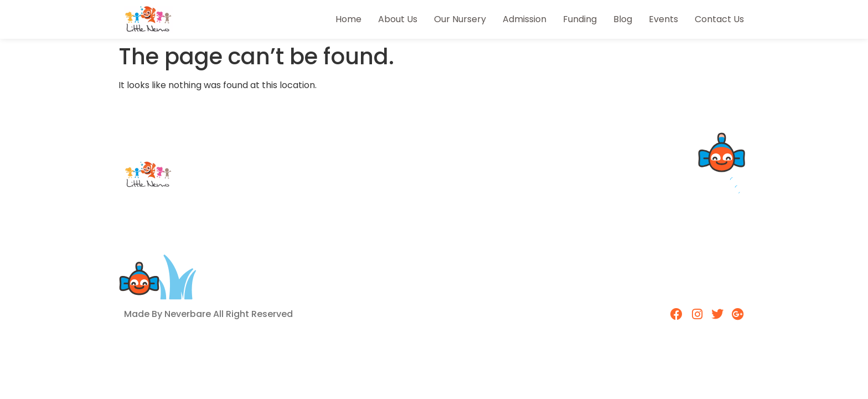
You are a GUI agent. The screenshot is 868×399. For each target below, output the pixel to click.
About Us (398, 19)
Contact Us (719, 19)
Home (348, 19)
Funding (580, 19)
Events (663, 19)
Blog (623, 19)
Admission (525, 19)
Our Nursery (460, 19)
